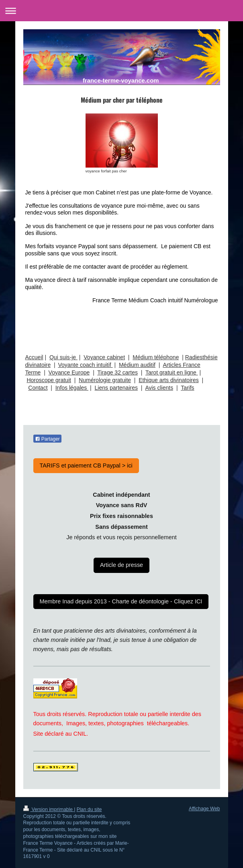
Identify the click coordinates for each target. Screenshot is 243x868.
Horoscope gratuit (49, 380)
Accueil (34, 357)
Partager (47, 439)
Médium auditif (137, 365)
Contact (38, 388)
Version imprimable (49, 809)
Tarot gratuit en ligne (172, 372)
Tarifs (187, 388)
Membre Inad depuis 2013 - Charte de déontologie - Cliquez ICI (121, 601)
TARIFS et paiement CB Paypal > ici (86, 465)
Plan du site (89, 809)
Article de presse (121, 565)
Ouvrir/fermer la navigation (121, 11)
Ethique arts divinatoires (168, 380)
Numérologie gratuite (105, 380)
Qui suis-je (63, 357)
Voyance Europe (69, 372)
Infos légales (72, 388)
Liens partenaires (116, 388)
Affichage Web (204, 809)
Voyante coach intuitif (85, 365)
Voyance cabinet (104, 357)
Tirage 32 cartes (117, 372)
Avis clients (159, 388)
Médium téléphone (156, 357)
